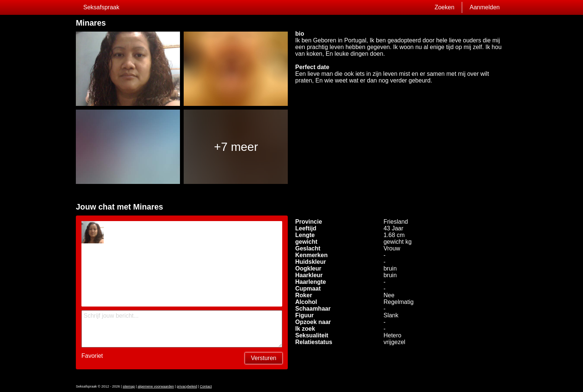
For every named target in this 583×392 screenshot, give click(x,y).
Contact (206, 386)
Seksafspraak (101, 7)
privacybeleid (187, 386)
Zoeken (445, 7)
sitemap (129, 386)
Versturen (264, 358)
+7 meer (236, 147)
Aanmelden (485, 7)
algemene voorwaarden (156, 386)
